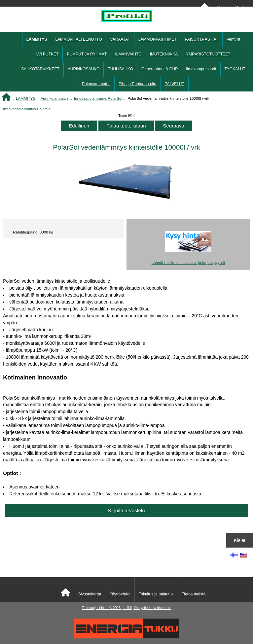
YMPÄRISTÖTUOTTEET (208, 54)
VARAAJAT (120, 39)
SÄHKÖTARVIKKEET (40, 69)
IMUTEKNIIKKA (164, 54)
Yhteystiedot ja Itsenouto (152, 608)
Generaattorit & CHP (160, 69)
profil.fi (127, 608)
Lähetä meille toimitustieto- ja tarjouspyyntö (188, 262)
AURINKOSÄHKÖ (84, 69)
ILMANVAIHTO (128, 54)
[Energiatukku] (126, 637)
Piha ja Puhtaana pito (137, 84)
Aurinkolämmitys (55, 98)
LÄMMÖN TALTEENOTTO (78, 39)
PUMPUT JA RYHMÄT (87, 54)
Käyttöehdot (120, 594)
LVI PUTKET (48, 54)
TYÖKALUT (235, 69)
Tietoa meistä (194, 594)
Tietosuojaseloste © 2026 (101, 608)
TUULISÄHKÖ (120, 69)
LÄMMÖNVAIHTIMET (158, 39)
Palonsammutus (96, 84)
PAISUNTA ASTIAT (202, 39)
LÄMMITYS (26, 98)
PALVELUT (174, 84)
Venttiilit (233, 39)
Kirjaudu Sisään (233, 8)
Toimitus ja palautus (156, 594)
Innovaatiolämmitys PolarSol (98, 98)
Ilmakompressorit (201, 69)
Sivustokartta (90, 594)
